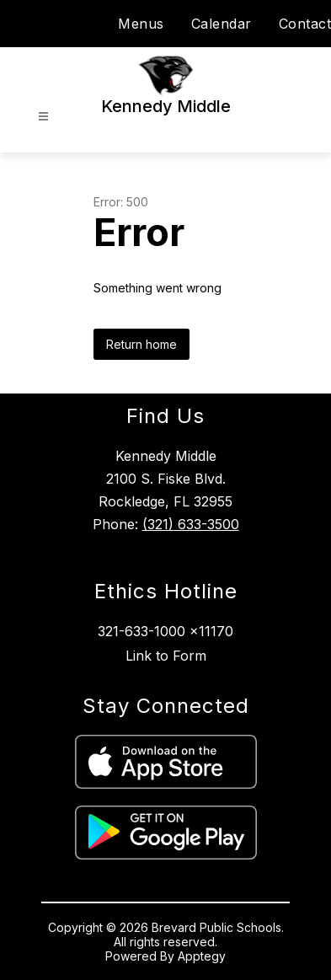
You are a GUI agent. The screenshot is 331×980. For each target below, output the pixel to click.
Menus (141, 24)
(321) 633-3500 (191, 524)
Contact (305, 24)
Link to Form (166, 656)
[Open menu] (43, 117)
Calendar (222, 24)
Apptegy (202, 956)
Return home (141, 344)
